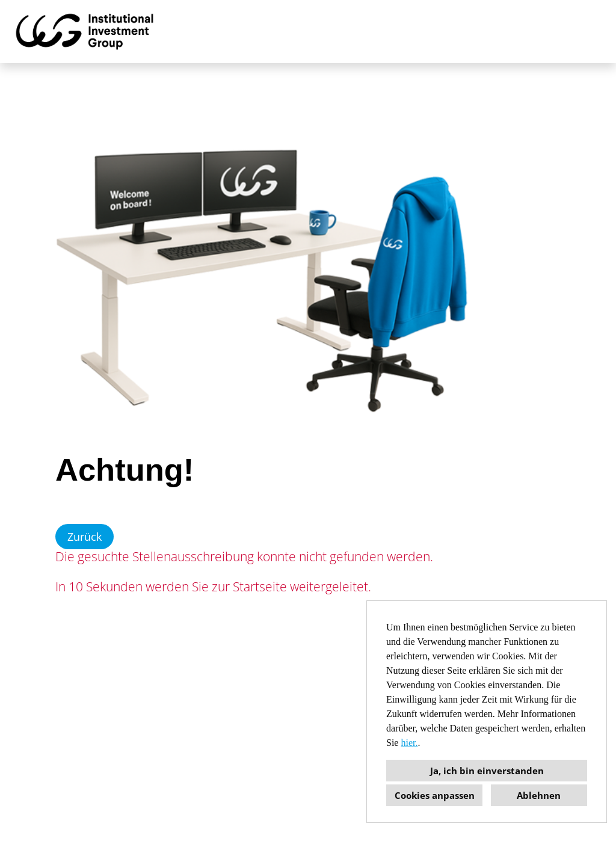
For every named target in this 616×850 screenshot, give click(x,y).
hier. (409, 743)
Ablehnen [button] (539, 795)
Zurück (85, 537)
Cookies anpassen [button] (435, 795)
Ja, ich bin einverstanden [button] (487, 771)
